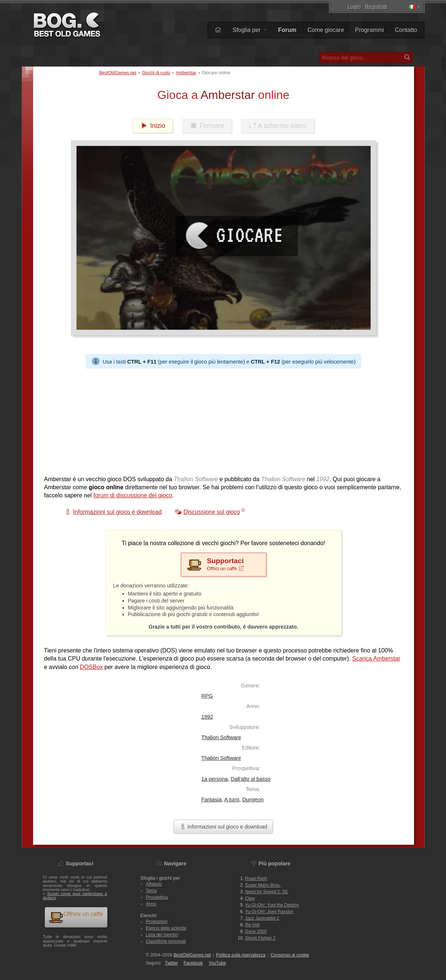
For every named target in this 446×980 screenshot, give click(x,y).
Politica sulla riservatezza (241, 955)
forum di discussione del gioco (133, 495)
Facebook (193, 963)
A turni (232, 800)
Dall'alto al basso (251, 779)
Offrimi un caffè (76, 917)
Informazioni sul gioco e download (223, 827)
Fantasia (212, 800)
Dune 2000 (256, 931)
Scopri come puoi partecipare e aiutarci (75, 896)
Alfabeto (154, 884)
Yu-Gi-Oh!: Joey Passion (269, 912)
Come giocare (326, 30)
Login (354, 7)
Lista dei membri (162, 935)
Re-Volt (252, 925)
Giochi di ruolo (156, 73)
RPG (207, 696)
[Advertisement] (224, 420)
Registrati (376, 7)
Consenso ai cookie (290, 955)
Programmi (370, 30)
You (217, 963)
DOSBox (91, 667)
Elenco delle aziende (166, 928)
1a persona (215, 779)
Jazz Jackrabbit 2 (262, 918)
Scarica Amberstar (376, 659)
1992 (207, 717)
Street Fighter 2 (261, 938)
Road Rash (256, 879)
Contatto (406, 30)
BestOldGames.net (118, 73)
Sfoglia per (250, 30)
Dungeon (253, 800)
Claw (250, 898)
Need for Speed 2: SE (267, 892)
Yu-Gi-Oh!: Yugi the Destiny (272, 905)
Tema (151, 891)
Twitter (172, 963)
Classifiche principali (166, 941)
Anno (151, 904)
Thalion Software (221, 737)
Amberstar (186, 73)
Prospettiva (157, 897)
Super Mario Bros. (263, 885)
